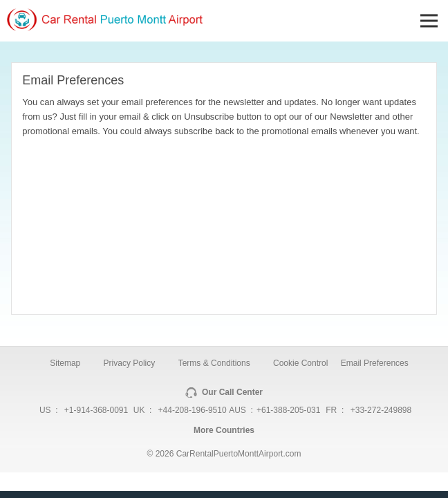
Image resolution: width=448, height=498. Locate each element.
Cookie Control (300, 363)
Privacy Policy (130, 363)
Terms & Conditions (214, 363)
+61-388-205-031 (288, 410)
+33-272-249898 (381, 410)
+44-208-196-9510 (193, 410)
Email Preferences (375, 363)
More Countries (224, 430)
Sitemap (65, 363)
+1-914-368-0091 (96, 410)
